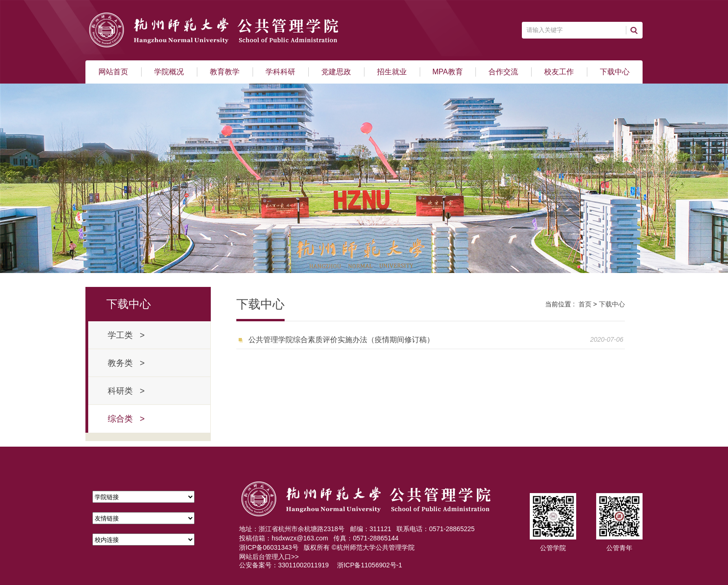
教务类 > (126, 363)
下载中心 (615, 72)
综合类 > (126, 419)
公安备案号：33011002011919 (284, 565)
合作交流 (503, 72)
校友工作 (559, 72)
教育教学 (225, 72)
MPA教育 (447, 72)
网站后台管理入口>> (269, 557)
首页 (585, 304)
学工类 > (126, 335)
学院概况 (169, 72)
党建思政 (336, 72)
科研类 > (126, 391)
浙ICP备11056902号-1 (370, 565)
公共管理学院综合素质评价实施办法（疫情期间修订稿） (341, 340)
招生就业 (392, 72)
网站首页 (113, 72)
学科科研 (280, 72)
